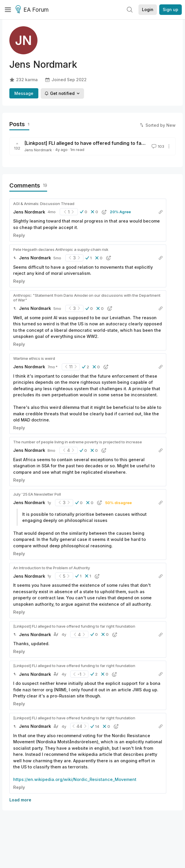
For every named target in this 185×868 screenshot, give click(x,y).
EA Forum (33, 10)
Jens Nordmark (38, 150)
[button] (84, 212)
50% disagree (118, 503)
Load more (20, 800)
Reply (19, 235)
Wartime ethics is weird (34, 358)
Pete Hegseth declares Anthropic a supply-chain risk (61, 249)
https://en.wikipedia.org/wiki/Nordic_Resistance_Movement (75, 779)
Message (24, 93)
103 (157, 146)
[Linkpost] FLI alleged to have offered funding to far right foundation (103, 143)
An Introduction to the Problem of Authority (52, 568)
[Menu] (8, 10)
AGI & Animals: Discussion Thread (44, 204)
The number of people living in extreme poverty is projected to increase (78, 442)
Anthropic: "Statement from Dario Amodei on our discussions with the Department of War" (87, 298)
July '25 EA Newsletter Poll (37, 494)
